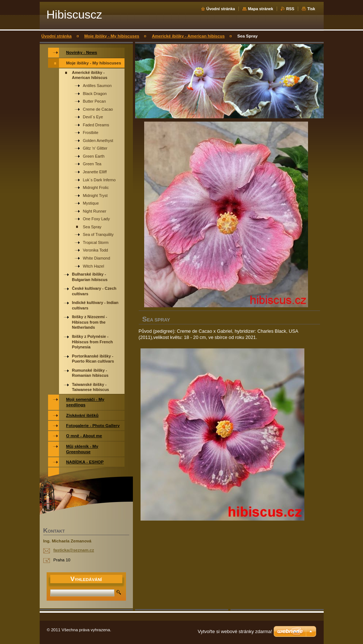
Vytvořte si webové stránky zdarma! (235, 631)
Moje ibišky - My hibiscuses (112, 36)
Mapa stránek (261, 9)
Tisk (311, 9)
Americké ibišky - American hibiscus (188, 36)
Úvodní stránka (221, 9)
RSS (290, 9)
